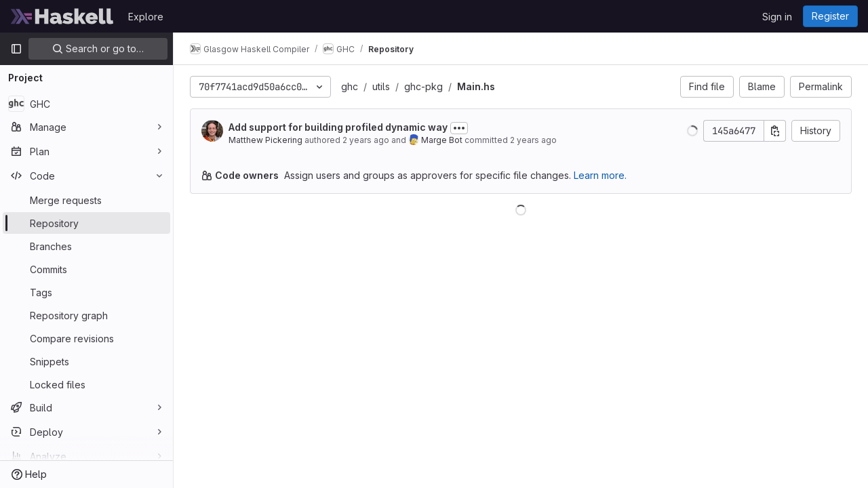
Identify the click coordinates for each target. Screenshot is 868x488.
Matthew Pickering (265, 140)
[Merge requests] (86, 200)
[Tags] (86, 292)
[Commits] (86, 269)
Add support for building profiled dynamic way (338, 127)
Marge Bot (442, 140)
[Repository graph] (86, 315)
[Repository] (86, 223)
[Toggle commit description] (459, 128)
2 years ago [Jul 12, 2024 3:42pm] (533, 140)
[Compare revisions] (86, 338)
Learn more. (600, 175)
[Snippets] (86, 361)
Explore (146, 17)
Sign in (777, 17)
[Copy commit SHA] (775, 131)
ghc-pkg (423, 86)
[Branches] (86, 246)
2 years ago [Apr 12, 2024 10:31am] (366, 140)
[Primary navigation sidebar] (16, 49)
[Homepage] (62, 16)
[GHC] (86, 104)
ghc (350, 86)
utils (381, 86)
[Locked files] (86, 384)
